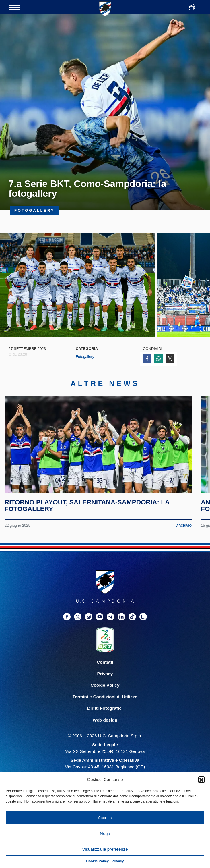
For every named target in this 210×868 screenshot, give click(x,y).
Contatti (105, 662)
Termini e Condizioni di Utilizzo (105, 697)
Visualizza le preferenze (105, 849)
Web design (105, 720)
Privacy (118, 861)
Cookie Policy (97, 861)
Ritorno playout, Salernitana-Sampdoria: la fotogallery (87, 506)
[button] (201, 780)
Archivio (184, 526)
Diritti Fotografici (105, 708)
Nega (105, 833)
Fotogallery (85, 357)
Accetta (105, 818)
